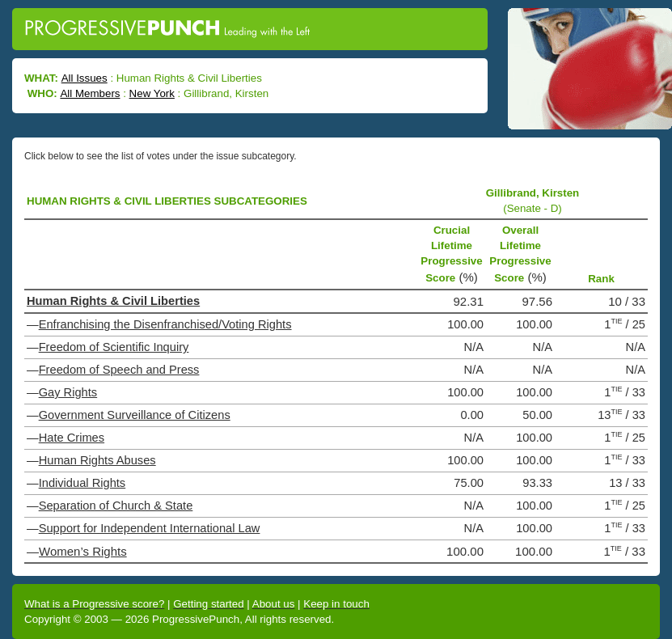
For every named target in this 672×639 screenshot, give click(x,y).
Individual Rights (82, 483)
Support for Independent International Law (150, 528)
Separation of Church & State (116, 506)
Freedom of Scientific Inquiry (114, 347)
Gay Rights (68, 392)
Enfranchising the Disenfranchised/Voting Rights (165, 324)
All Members (90, 93)
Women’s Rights (83, 551)
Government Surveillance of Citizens (135, 415)
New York (152, 93)
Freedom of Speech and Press (119, 370)
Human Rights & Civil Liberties (113, 301)
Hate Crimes (72, 438)
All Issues (85, 78)
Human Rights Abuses (97, 460)
